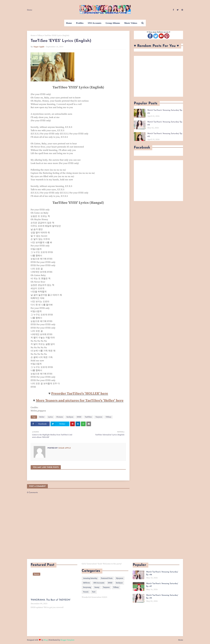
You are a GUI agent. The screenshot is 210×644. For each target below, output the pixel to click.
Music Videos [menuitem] (131, 23)
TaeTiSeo (88, 417)
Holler (42, 417)
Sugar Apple (39, 47)
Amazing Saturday (90, 578)
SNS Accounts (99, 583)
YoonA (86, 592)
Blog (46, 640)
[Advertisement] (158, 76)
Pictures (60, 417)
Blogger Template (67, 640)
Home (30, 10)
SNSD (79, 417)
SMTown (86, 583)
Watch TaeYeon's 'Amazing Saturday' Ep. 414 (165, 112)
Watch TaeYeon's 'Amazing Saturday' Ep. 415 (165, 123)
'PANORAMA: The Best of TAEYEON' (51, 600)
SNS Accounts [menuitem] (95, 23)
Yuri (94, 592)
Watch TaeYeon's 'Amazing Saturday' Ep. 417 (162, 585)
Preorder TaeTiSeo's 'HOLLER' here (80, 394)
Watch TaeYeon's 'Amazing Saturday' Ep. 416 (162, 573)
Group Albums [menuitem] (113, 23)
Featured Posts (107, 578)
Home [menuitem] (69, 23)
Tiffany (40, 36)
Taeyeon (99, 417)
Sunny (97, 587)
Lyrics (50, 417)
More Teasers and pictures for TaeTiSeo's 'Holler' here (80, 401)
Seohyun (70, 417)
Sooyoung (87, 587)
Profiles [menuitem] (80, 23)
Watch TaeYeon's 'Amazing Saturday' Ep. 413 (165, 135)
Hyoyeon (120, 578)
